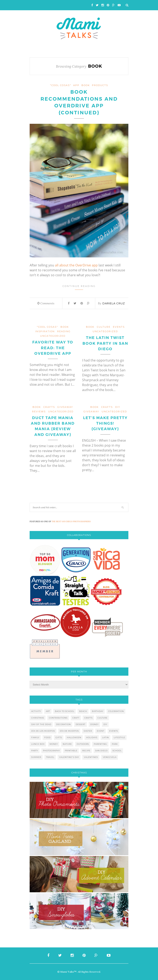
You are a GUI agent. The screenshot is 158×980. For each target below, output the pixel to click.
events (119, 327)
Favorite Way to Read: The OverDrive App (53, 348)
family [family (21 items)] (35, 737)
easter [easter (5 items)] (88, 731)
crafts (49, 407)
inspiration (45, 331)
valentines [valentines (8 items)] (91, 757)
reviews (39, 412)
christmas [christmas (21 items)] (38, 718)
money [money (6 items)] (54, 744)
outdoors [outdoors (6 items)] (83, 744)
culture (104, 327)
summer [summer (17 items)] (36, 757)
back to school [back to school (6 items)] (65, 711)
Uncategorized (53, 336)
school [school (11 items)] (117, 751)
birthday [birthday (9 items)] (98, 711)
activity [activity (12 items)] (36, 711)
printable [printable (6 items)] (71, 751)
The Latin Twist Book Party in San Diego (105, 343)
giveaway (65, 407)
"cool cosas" (61, 85)
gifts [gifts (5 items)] (59, 737)
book (86, 85)
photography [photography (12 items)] (51, 751)
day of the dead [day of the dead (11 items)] (41, 724)
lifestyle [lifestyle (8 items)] (119, 737)
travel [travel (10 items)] (50, 757)
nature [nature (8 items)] (67, 744)
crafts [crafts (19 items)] (88, 718)
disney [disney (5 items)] (94, 724)
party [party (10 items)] (35, 751)
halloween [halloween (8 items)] (74, 737)
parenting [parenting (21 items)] (100, 744)
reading (64, 331)
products (100, 85)
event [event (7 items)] (101, 731)
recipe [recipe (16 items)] (86, 751)
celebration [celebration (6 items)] (116, 711)
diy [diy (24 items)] (105, 724)
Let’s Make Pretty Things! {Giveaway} (105, 423)
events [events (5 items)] (114, 731)
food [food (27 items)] (47, 737)
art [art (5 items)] (48, 711)
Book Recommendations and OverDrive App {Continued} (79, 102)
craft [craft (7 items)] (76, 718)
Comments (46, 303)
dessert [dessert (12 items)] (81, 724)
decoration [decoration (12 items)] (63, 724)
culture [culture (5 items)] (102, 718)
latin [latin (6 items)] (106, 737)
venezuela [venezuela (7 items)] (110, 757)
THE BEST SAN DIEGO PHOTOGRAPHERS (71, 521)
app (76, 85)
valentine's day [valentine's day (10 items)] (69, 757)
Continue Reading (79, 287)
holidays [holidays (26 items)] (92, 737)
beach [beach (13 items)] (83, 711)
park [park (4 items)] (115, 744)
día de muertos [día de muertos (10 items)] (69, 731)
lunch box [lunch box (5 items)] (38, 744)
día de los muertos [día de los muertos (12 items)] (43, 731)
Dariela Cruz (114, 303)
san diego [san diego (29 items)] (101, 751)
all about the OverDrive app (76, 265)
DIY (118, 407)
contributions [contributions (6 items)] (58, 718)
